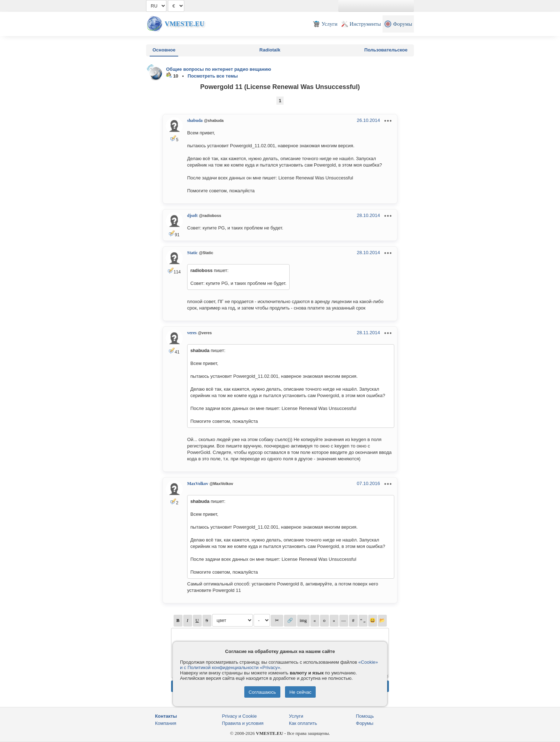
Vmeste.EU (184, 24)
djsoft (192, 216)
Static (192, 253)
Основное (164, 50)
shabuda (195, 120)
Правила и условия (243, 723)
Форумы (365, 723)
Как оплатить (303, 723)
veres (192, 333)
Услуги (296, 716)
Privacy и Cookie (240, 716)
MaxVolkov (198, 484)
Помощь (365, 716)
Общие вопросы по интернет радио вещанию (219, 69)
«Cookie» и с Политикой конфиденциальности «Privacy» (279, 665)
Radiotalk (270, 50)
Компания (166, 723)
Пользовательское (386, 50)
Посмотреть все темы (213, 76)
